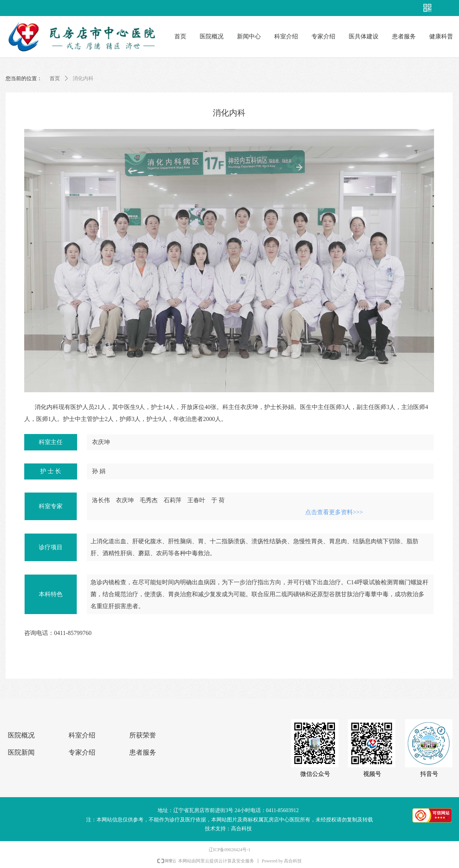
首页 (55, 78)
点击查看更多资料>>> (334, 512)
